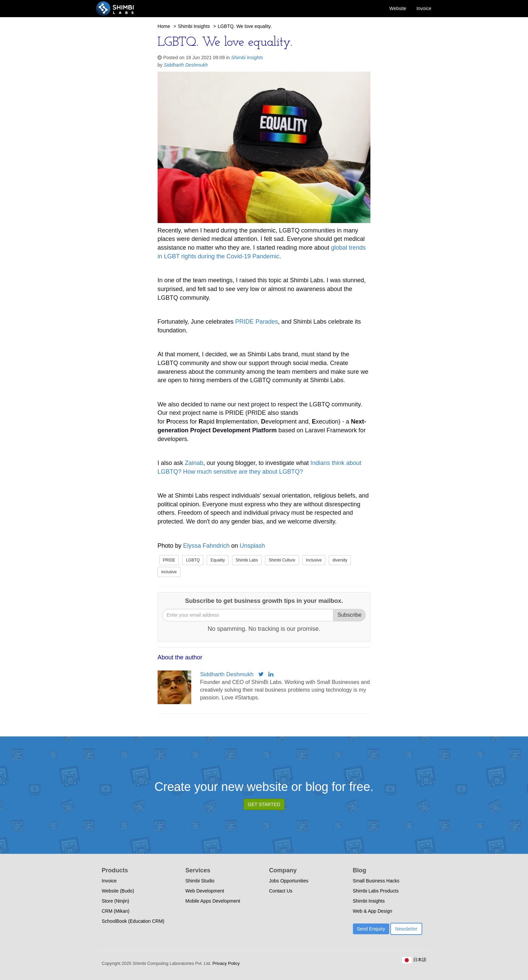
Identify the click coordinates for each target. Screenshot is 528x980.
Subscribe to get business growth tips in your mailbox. (264, 601)
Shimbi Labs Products (376, 891)
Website (398, 8)
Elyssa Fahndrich (206, 546)
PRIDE (169, 560)
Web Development (205, 891)
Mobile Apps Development (213, 901)
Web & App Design (373, 911)
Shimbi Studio (200, 881)
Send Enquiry (371, 929)
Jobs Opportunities (289, 881)
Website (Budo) (118, 891)
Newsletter (406, 929)
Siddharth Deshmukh (186, 65)
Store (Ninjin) (115, 901)
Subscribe (349, 615)
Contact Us (281, 891)
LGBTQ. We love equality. (245, 26)
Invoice (424, 8)
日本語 (414, 960)
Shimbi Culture (282, 560)
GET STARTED (264, 804)
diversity (340, 560)
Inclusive (314, 560)
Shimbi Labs (247, 560)
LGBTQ (193, 560)
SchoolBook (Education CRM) (133, 921)
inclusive (169, 572)
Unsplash (252, 546)
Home (164, 26)
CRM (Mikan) (115, 911)
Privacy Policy (225, 963)
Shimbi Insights (194, 26)
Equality (218, 560)
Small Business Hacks (376, 881)
